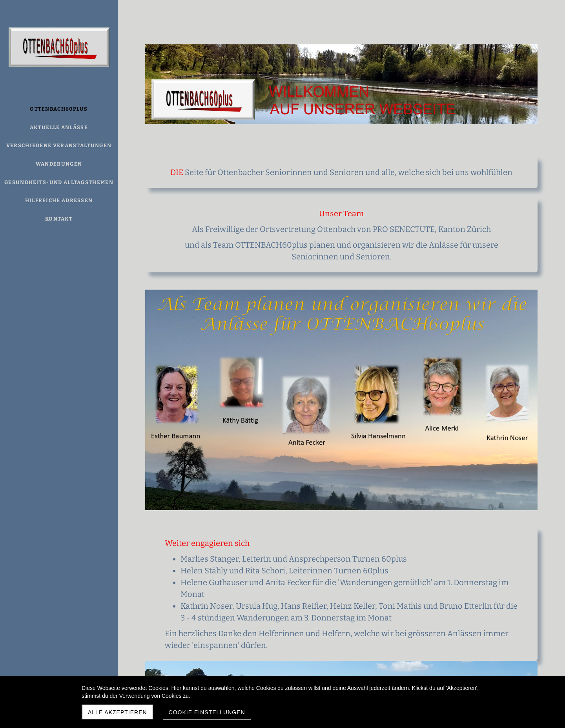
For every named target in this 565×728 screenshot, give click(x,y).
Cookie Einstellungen (207, 712)
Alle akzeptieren (118, 712)
